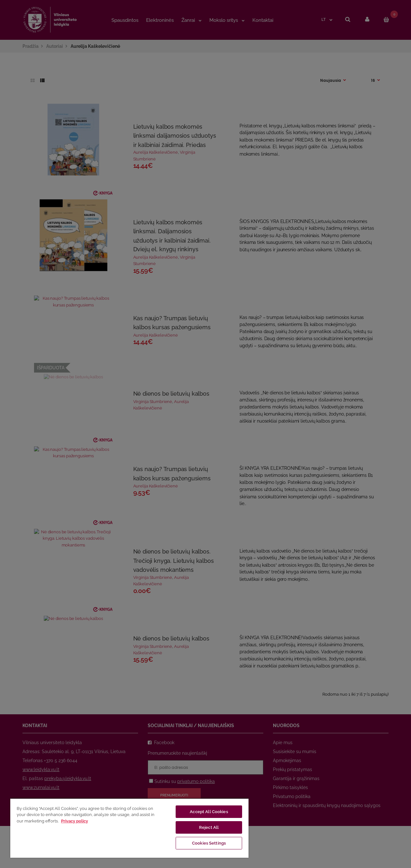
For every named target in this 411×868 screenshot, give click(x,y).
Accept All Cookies (209, 812)
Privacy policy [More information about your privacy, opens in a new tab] (74, 821)
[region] (129, 828)
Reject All (209, 827)
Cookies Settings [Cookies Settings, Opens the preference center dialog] (209, 843)
